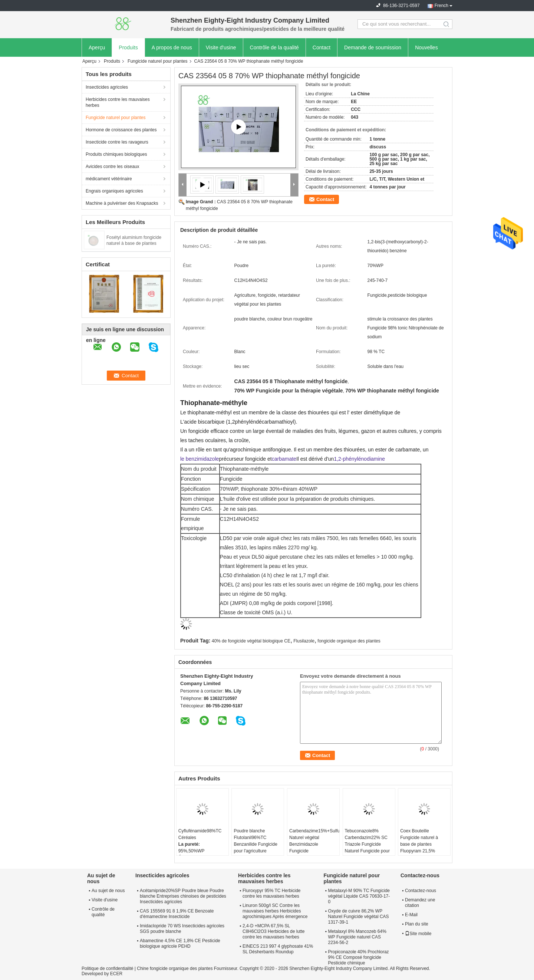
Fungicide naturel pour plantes (157, 61)
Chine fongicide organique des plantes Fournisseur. (188, 969)
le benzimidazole (200, 459)
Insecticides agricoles (107, 87)
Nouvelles (426, 47)
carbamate (284, 459)
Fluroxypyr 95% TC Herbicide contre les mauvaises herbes (272, 893)
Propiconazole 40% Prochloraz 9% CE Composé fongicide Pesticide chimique (358, 957)
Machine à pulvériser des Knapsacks (122, 203)
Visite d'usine (221, 47)
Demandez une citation (420, 903)
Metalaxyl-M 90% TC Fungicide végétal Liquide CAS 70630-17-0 (359, 896)
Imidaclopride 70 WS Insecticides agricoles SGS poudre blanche (182, 929)
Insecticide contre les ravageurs (117, 142)
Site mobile (418, 934)
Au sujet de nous (108, 891)
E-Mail (411, 915)
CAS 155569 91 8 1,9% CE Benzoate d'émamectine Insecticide (177, 914)
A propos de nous (172, 47)
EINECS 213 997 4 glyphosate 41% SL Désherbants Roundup (278, 949)
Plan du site (417, 924)
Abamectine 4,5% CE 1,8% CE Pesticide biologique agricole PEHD (180, 943)
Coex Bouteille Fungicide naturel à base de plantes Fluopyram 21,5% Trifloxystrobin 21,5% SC (421, 848)
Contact (322, 47)
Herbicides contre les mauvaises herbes (118, 102)
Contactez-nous (421, 891)
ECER (116, 974)
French (441, 6)
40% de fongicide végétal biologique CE (251, 641)
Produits (128, 47)
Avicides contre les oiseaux (113, 167)
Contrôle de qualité (103, 912)
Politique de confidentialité (107, 969)
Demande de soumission (373, 47)
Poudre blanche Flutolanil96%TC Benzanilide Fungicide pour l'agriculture (255, 841)
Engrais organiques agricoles (114, 191)
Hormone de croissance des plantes (121, 130)
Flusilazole (304, 641)
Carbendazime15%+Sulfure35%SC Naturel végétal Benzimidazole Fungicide (314, 841)
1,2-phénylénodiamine (359, 459)
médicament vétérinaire (109, 179)
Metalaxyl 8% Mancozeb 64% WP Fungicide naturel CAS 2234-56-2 (357, 937)
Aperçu (97, 47)
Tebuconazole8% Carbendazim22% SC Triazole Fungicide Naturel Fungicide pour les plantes (367, 844)
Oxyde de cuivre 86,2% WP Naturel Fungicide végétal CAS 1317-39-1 (358, 917)
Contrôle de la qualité (274, 47)
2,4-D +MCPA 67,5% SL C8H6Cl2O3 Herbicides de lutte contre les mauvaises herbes (273, 931)
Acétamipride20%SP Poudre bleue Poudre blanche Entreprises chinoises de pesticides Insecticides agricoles (183, 896)
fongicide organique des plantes (349, 641)
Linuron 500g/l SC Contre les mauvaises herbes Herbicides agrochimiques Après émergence (275, 911)
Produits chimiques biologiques (116, 154)
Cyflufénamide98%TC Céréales (200, 834)
